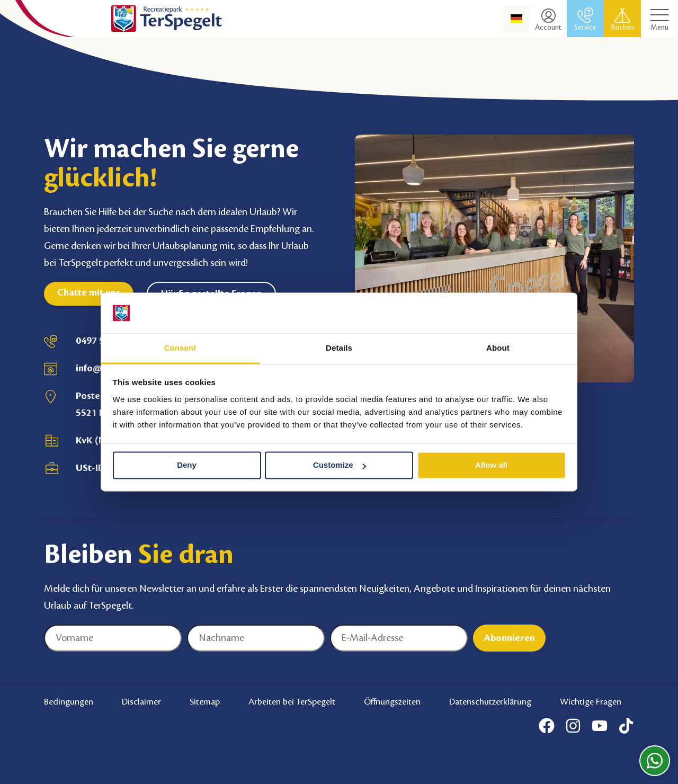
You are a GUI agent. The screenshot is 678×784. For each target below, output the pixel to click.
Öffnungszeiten (392, 702)
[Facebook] (547, 726)
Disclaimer (141, 702)
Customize (340, 465)
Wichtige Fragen (591, 702)
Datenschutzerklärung (490, 702)
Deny (187, 465)
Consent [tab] (180, 348)
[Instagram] (573, 726)
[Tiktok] (626, 726)
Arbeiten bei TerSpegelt (292, 702)
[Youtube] (600, 726)
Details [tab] (339, 348)
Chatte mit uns (89, 292)
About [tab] (498, 348)
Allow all (491, 465)
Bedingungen (69, 702)
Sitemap (205, 702)
